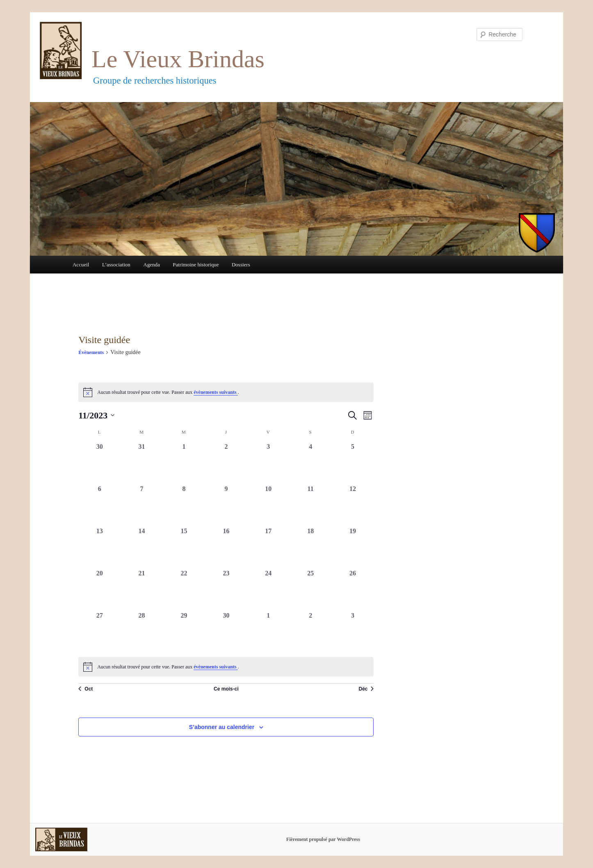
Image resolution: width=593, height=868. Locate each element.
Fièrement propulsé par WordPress (323, 839)
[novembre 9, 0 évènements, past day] (226, 505)
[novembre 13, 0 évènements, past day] (99, 547)
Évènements (91, 352)
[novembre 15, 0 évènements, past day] (184, 547)
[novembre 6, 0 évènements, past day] (99, 505)
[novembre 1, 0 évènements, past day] (184, 463)
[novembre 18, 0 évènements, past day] (311, 547)
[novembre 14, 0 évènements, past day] (142, 547)
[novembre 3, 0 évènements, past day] (268, 463)
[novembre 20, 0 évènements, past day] (99, 590)
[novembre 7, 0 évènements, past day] (142, 505)
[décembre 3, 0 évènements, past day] (353, 632)
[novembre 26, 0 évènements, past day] (353, 590)
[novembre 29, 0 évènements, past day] (184, 632)
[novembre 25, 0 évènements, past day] (311, 590)
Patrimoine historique (196, 265)
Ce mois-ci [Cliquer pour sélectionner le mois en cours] (226, 689)
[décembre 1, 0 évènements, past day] (268, 632)
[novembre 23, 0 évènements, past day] (226, 590)
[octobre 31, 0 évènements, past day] (142, 463)
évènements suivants (216, 392)
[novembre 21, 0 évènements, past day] (142, 590)
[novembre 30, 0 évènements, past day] (226, 632)
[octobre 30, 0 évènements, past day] (99, 463)
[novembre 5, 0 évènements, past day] (353, 463)
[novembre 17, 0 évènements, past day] (268, 547)
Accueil (81, 265)
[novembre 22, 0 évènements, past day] (184, 590)
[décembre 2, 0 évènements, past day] (311, 632)
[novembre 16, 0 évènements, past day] (226, 547)
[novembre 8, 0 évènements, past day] (184, 505)
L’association (116, 265)
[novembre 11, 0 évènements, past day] (311, 505)
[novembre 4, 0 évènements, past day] (311, 463)
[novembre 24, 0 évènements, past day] (268, 590)
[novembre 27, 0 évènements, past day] (99, 632)
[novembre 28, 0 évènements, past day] (142, 632)
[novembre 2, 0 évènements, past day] (226, 463)
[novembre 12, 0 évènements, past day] (353, 505)
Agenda (151, 265)
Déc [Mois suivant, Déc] (366, 689)
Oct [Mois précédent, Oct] (86, 689)
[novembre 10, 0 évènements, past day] (268, 505)
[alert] (226, 667)
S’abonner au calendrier (222, 727)
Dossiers (241, 265)
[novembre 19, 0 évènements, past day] (353, 547)
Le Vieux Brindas (178, 59)
